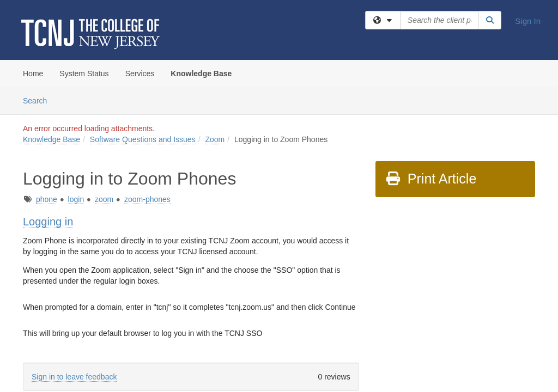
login (76, 112)
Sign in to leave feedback (74, 290)
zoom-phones (147, 112)
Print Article (431, 91)
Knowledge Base (201, 73)
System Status (84, 73)
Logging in (48, 134)
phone (47, 112)
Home (33, 73)
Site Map (327, 337)
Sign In (528, 21)
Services (140, 73)
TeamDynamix (282, 337)
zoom (104, 112)
